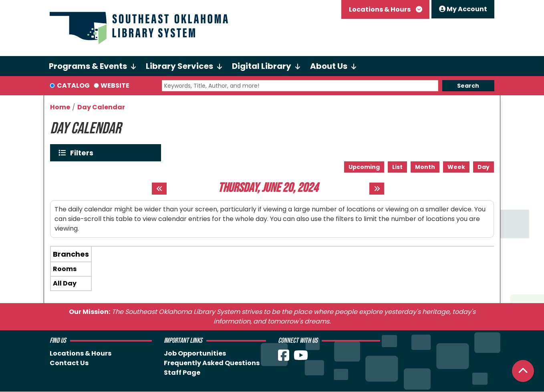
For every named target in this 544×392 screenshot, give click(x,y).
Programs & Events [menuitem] (88, 66)
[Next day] (377, 189)
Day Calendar (101, 107)
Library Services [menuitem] (179, 66)
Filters (84, 153)
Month (425, 167)
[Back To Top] (523, 371)
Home (60, 107)
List (397, 167)
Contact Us (69, 363)
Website (115, 85)
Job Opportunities (195, 353)
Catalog (73, 85)
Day (484, 167)
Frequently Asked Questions (212, 363)
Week (456, 167)
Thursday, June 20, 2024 (268, 188)
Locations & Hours (380, 9)
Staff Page (182, 373)
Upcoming (364, 167)
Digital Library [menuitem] (262, 66)
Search (468, 86)
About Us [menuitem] (329, 66)
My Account (463, 9)
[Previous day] (159, 189)
